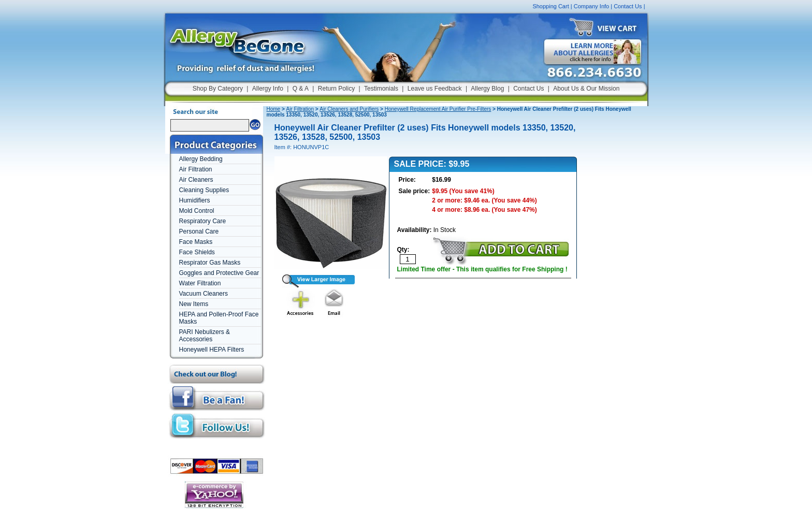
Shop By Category (218, 89)
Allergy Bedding (201, 159)
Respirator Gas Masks (210, 263)
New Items (194, 304)
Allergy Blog (487, 89)
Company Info (591, 6)
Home (274, 109)
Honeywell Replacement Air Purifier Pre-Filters (438, 109)
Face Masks (196, 242)
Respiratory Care (203, 221)
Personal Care (199, 231)
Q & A (301, 89)
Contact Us (628, 6)
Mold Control (197, 211)
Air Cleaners (196, 180)
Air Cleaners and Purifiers (349, 109)
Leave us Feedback (435, 89)
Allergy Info (268, 89)
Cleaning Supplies (204, 190)
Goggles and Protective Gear (219, 273)
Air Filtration (196, 169)
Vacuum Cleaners (204, 294)
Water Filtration (200, 283)
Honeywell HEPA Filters (212, 350)
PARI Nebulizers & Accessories (205, 336)
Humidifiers (195, 200)
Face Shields (197, 252)
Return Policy (336, 89)
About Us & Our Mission (586, 89)
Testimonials (381, 89)
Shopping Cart (550, 6)
